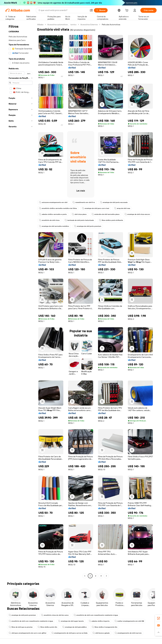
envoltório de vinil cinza (49, 220)
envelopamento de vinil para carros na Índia (70, 633)
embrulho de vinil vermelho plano (106, 214)
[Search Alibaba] (63, 10)
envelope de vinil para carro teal (96, 208)
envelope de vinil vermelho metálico (54, 226)
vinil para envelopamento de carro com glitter (28, 633)
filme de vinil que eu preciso (21, 627)
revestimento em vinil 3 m (84, 202)
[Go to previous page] (85, 576)
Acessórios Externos (89, 25)
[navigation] (21, 301)
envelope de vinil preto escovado (114, 202)
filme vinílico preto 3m (47, 627)
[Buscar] (101, 10)
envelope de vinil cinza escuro (137, 214)
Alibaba (40, 25)
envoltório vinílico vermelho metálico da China (58, 208)
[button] (91, 10)
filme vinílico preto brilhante (111, 220)
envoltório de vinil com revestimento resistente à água (96, 615)
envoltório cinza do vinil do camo (55, 615)
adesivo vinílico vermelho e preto (53, 214)
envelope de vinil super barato (71, 621)
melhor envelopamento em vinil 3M (129, 621)
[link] (158, 618)
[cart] (127, 11)
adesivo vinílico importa (99, 621)
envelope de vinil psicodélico (75, 627)
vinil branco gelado (101, 633)
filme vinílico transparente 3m (105, 627)
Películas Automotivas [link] (111, 25)
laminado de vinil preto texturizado (79, 220)
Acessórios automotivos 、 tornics (62, 25)
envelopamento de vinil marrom (128, 633)
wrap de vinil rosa (122, 208)
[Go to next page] (106, 576)
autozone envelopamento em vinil (53, 202)
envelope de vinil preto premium (88, 226)
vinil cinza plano (79, 214)
